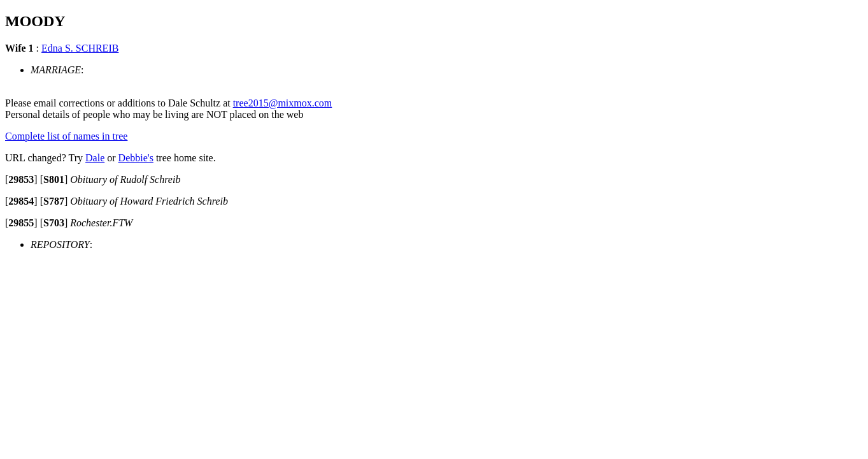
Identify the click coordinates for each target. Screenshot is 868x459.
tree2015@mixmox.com (283, 103)
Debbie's (136, 158)
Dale (95, 158)
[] (21, 179)
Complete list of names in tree (66, 136)
